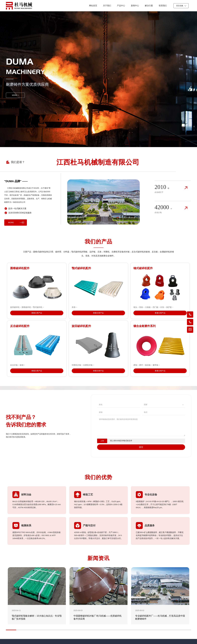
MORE (16, 223)
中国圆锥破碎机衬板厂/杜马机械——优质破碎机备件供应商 (98, 617)
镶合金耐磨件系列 (144, 326)
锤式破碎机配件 (143, 268)
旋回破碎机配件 (81, 326)
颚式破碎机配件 (81, 268)
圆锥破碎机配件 (20, 268)
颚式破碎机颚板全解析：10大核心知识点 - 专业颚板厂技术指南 (37, 617)
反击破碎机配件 (20, 326)
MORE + (15, 95)
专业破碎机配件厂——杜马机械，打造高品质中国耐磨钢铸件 (160, 617)
